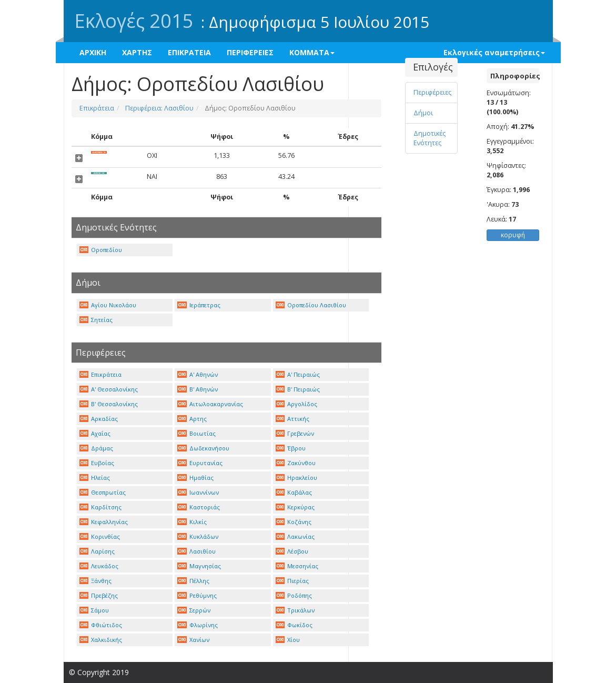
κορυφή (513, 235)
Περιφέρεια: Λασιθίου (159, 108)
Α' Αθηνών (198, 374)
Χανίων (193, 640)
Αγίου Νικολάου (108, 305)
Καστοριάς (199, 507)
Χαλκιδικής (101, 640)
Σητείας (96, 320)
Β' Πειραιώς (298, 389)
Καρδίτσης (101, 507)
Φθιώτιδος (101, 625)
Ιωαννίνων (198, 492)
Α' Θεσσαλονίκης (109, 389)
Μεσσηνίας (297, 566)
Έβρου (291, 448)
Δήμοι (423, 113)
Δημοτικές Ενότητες (430, 138)
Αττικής (293, 419)
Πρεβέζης (99, 595)
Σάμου (94, 610)
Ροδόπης (294, 595)
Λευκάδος (99, 566)
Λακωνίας (295, 536)
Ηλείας (95, 478)
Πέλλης (193, 581)
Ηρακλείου (297, 478)
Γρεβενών (295, 433)
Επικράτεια (97, 108)
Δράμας (97, 448)
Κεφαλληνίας (104, 522)
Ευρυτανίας (200, 463)
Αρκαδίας (99, 419)
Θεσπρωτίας (103, 492)
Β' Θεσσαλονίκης (109, 404)
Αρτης (192, 419)
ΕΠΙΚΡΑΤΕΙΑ (189, 52)
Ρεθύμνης (197, 595)
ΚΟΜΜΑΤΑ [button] (312, 52)
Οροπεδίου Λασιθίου (311, 305)
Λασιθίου (196, 551)
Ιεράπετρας (199, 305)
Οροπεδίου (101, 250)
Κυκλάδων (198, 536)
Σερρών (194, 610)
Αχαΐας (95, 433)
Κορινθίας (100, 536)
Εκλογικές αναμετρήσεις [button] (494, 52)
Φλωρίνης (198, 625)
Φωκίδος (294, 625)
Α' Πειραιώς (298, 374)
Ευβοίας (97, 463)
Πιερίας (292, 581)
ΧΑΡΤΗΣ (137, 52)
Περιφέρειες (432, 92)
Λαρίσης (97, 551)
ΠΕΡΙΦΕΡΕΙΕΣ (250, 52)
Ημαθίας (195, 478)
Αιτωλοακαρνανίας (210, 404)
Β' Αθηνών (198, 389)
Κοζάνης (294, 522)
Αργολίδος (297, 404)
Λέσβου (292, 551)
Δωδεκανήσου (203, 448)
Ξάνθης (96, 581)
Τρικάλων (295, 610)
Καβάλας (294, 492)
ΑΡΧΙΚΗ (93, 52)
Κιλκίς (192, 522)
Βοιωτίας (196, 433)
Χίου (288, 640)
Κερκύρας (295, 507)
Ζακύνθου (296, 463)
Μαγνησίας (199, 566)
